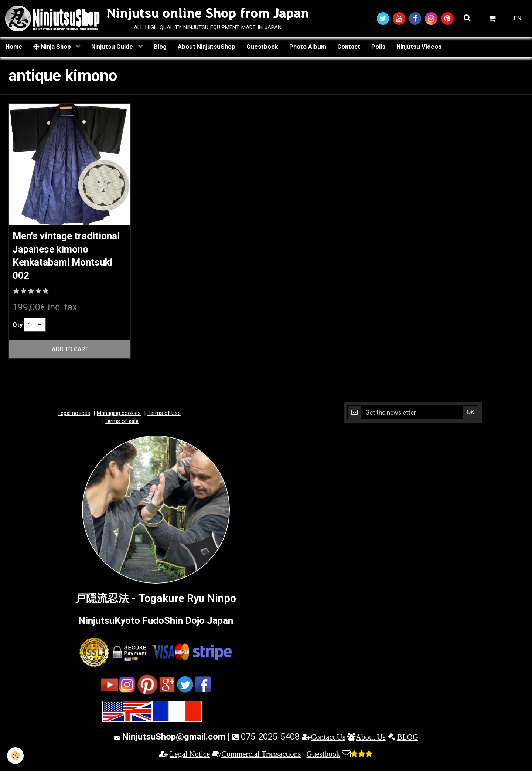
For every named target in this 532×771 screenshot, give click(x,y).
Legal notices (74, 416)
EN (518, 18)
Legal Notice (190, 756)
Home (14, 47)
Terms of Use (164, 416)
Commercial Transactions (261, 756)
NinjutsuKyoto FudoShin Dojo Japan (156, 623)
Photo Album (308, 47)
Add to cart (70, 352)
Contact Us (328, 739)
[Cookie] (16, 756)
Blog (160, 47)
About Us (371, 739)
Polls (378, 47)
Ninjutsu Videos (419, 47)
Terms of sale (122, 424)
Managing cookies (119, 416)
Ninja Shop (53, 47)
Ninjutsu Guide (113, 47)
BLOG (408, 739)
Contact (349, 47)
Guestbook (262, 47)
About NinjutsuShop (207, 47)
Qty (18, 327)
